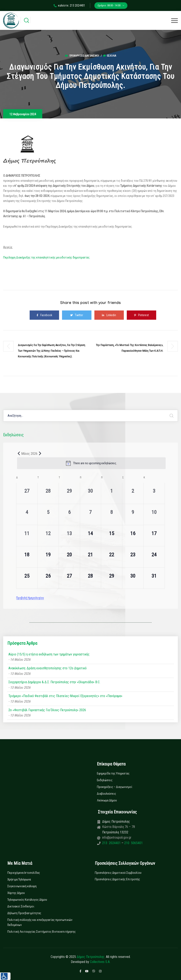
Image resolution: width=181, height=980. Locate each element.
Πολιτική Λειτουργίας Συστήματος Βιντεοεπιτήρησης (42, 932)
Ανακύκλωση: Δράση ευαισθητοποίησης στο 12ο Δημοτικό (48, 668)
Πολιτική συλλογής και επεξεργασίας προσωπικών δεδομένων (40, 922)
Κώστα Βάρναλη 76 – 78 (119, 827)
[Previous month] (19, 454)
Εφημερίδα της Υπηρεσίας (113, 773)
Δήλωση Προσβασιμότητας (24, 913)
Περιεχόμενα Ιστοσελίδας (24, 873)
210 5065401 (133, 843)
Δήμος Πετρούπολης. (91, 957)
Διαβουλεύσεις (106, 794)
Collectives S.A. (100, 962)
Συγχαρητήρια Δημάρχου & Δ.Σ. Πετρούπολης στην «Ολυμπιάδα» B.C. (54, 682)
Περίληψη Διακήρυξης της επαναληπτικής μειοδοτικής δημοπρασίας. (47, 257)
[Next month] (40, 454)
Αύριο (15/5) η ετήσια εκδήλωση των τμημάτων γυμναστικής (49, 654)
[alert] (91, 463)
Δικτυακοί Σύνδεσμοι (21, 906)
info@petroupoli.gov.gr (117, 837)
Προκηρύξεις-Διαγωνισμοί (84, 56)
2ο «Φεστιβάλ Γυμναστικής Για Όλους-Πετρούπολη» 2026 (47, 710)
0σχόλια (110, 56)
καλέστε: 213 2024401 (69, 5)
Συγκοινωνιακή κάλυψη (22, 886)
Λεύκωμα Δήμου (107, 800)
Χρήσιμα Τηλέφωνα (19, 879)
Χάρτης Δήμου (16, 893)
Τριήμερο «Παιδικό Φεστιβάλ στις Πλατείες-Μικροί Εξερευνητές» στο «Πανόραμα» (65, 696)
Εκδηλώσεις (105, 780)
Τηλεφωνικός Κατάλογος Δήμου (27, 900)
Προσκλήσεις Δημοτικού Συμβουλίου (118, 873)
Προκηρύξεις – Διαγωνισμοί (115, 787)
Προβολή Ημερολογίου (30, 598)
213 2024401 (112, 843)
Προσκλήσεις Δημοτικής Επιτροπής (117, 879)
